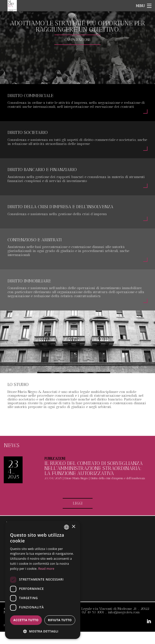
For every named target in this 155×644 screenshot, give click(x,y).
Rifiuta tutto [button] (60, 620)
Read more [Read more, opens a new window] (46, 569)
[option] (77, 48)
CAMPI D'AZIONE (77, 40)
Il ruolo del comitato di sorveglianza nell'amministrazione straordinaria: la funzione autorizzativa (94, 468)
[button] (43, 631)
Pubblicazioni (55, 459)
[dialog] (43, 580)
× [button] (73, 527)
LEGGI (78, 503)
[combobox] (66, 527)
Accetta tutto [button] (26, 620)
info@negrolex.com (124, 612)
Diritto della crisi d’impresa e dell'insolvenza (118, 478)
